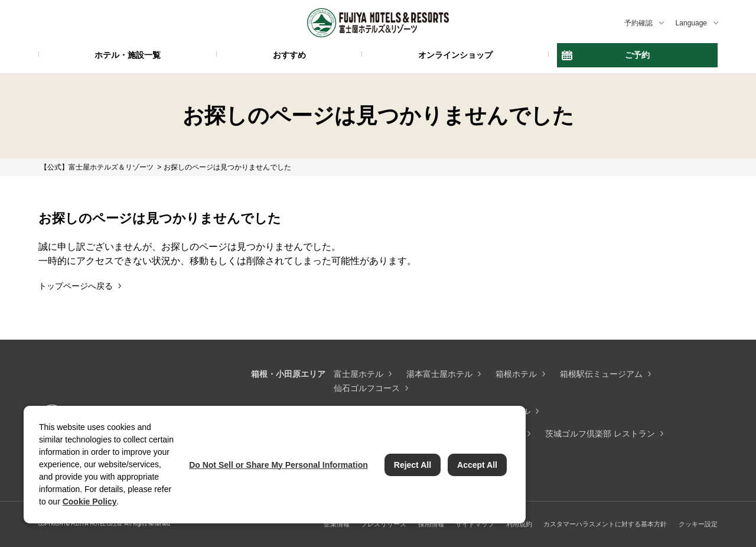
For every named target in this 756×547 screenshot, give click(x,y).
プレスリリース (384, 524)
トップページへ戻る (76, 286)
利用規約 (519, 524)
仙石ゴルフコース (367, 388)
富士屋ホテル (359, 374)
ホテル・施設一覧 (128, 55)
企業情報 (337, 524)
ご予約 (637, 55)
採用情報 (431, 524)
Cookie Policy (90, 502)
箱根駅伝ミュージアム (601, 374)
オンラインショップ (455, 55)
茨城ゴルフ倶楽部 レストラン (600, 434)
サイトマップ (475, 524)
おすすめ (289, 55)
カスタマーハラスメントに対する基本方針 (605, 524)
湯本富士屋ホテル (439, 374)
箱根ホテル (516, 374)
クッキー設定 (698, 524)
